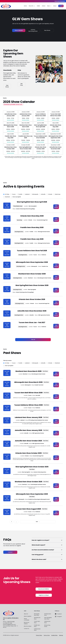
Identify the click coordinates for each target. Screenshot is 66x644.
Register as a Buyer (44, 595)
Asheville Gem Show (37, 618)
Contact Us (27, 629)
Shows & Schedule (27, 619)
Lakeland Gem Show (37, 630)
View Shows (7, 86)
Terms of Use (47, 635)
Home (25, 6)
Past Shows (47, 30)
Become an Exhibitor (44, 589)
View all (33, 340)
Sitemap (61, 635)
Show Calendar (19, 30)
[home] (6, 6)
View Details (56, 207)
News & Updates (28, 616)
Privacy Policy (39, 635)
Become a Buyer (28, 626)
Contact (61, 6)
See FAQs (21, 84)
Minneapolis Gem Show (37, 615)
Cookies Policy (54, 635)
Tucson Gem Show (37, 622)
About (55, 6)
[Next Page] (38, 522)
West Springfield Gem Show (48, 618)
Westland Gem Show (48, 615)
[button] (32, 6)
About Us (26, 614)
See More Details (11, 120)
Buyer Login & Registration (60, 1)
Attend (44, 6)
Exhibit (38, 6)
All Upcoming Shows (47, 626)
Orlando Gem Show (47, 622)
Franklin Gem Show (37, 626)
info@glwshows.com (11, 624)
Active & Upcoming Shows (33, 30)
